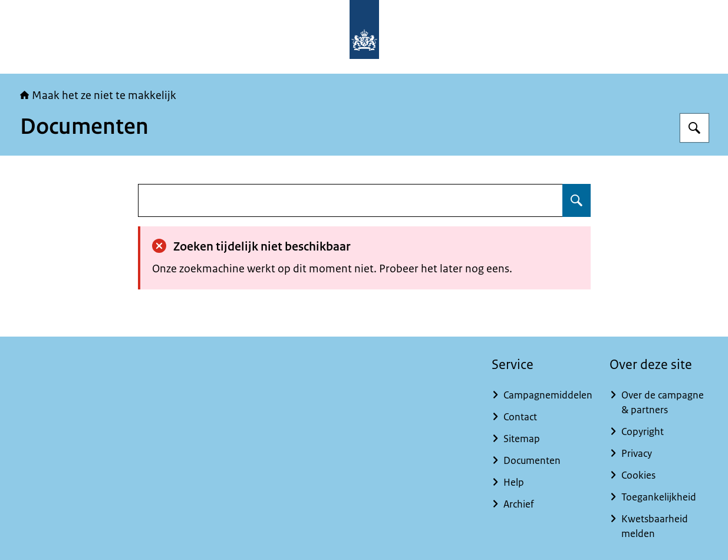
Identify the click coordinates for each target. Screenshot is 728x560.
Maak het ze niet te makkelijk (98, 95)
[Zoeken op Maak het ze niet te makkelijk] (694, 128)
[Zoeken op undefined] (577, 200)
